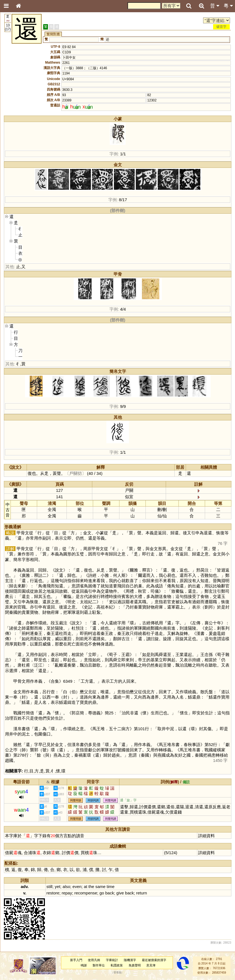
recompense (86, 893)
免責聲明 (135, 965)
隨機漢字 (130, 960)
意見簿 (151, 965)
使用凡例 (94, 960)
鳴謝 (84, 965)
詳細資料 (206, 836)
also (66, 887)
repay (67, 893)
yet (57, 887)
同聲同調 (111, 800)
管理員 (117, 973)
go (102, 893)
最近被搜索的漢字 (154, 960)
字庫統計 (112, 960)
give (120, 893)
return (141, 893)
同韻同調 (93, 800)
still (50, 887)
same (100, 887)
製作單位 (99, 965)
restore (53, 893)
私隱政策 (117, 965)
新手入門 (76, 960)
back (110, 893)
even (77, 887)
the (91, 887)
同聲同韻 (76, 800)
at (85, 887)
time (111, 887)
